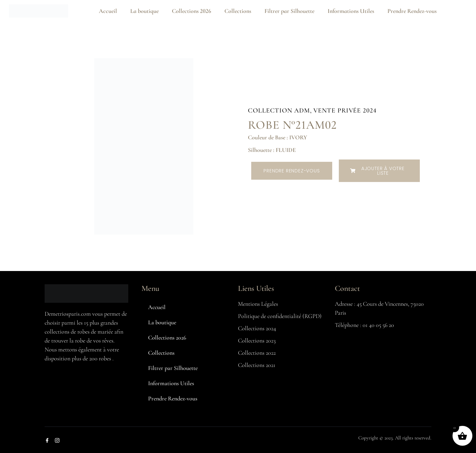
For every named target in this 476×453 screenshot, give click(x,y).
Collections (238, 11)
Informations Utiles (351, 11)
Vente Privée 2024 (345, 111)
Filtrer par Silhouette (289, 11)
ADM (302, 111)
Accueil (108, 11)
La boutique (144, 11)
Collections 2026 (192, 11)
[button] (379, 171)
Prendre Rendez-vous (412, 11)
